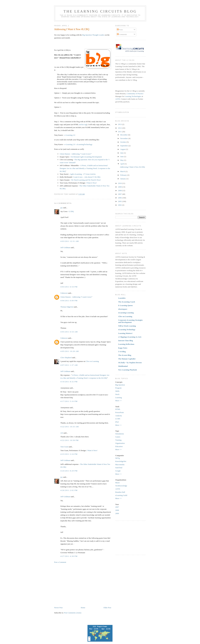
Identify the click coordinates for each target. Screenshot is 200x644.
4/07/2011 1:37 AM (69, 365)
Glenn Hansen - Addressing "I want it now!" (76, 154)
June (122, 157)
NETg (117, 458)
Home (83, 608)
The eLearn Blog (125, 355)
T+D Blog (122, 352)
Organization (120, 443)
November (124, 138)
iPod (117, 422)
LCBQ (71, 211)
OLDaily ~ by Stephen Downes (130, 363)
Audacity (119, 416)
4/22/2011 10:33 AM (70, 427)
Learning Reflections (126, 344)
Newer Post (58, 608)
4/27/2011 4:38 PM (69, 556)
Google (118, 471)
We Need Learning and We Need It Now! (86, 180)
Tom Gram (64, 447)
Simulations (120, 434)
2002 (120, 205)
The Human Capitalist (127, 359)
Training (118, 440)
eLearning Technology (127, 330)
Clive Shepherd (66, 358)
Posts (120, 30)
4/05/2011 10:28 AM (70, 351)
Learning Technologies (133, 96)
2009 (120, 187)
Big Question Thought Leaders (93, 35)
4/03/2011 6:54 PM (69, 287)
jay (62, 208)
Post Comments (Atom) (73, 613)
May (122, 160)
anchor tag (83, 124)
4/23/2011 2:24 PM (69, 454)
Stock (117, 394)
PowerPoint (120, 412)
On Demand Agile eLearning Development (86, 157)
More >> (118, 401)
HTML (118, 409)
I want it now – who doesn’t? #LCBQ (87, 177)
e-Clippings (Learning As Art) (130, 337)
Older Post (107, 608)
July (122, 153)
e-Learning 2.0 (70, 135)
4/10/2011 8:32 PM (69, 382)
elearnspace (123, 309)
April (122, 164)
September (124, 146)
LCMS (118, 419)
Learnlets (122, 298)
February (124, 175)
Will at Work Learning (127, 326)
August (123, 149)
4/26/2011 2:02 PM (69, 490)
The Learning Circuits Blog (100, 11)
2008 (120, 190)
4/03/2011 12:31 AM (70, 241)
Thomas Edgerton (67, 307)
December (124, 135)
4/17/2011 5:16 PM (69, 401)
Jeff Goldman (65, 247)
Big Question (120, 385)
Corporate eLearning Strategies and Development (130, 321)
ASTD (118, 99)
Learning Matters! (125, 333)
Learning (119, 398)
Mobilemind (123, 366)
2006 (120, 198)
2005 (120, 201)
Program (118, 388)
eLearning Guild (121, 495)
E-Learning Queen (125, 305)
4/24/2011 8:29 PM (69, 471)
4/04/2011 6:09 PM (69, 301)
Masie (117, 483)
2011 (120, 132)
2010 (120, 183)
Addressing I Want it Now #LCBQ (72, 29)
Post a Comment (60, 562)
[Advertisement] (77, 585)
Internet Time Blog (126, 341)
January (123, 179)
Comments (122, 34)
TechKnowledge (121, 486)
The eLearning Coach (127, 302)
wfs (62, 433)
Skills (117, 391)
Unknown (64, 293)
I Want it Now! (91, 183)
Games (118, 437)
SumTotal (119, 468)
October (123, 142)
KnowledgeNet (121, 461)
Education (119, 446)
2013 (120, 124)
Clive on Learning (92, 361)
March (123, 171)
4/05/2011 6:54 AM (69, 332)
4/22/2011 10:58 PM (70, 440)
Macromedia (120, 465)
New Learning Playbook (127, 370)
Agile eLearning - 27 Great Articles (83, 174)
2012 (120, 128)
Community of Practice (135, 94)
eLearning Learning (126, 313)
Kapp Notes (123, 348)
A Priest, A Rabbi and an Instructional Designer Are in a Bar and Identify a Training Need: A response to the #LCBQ (85, 168)
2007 (120, 194)
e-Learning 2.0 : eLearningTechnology (79, 144)
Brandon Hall (120, 492)
